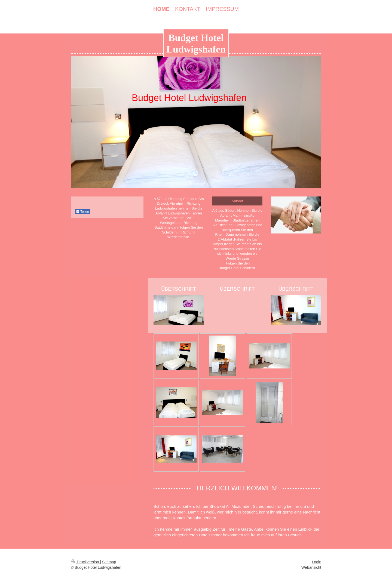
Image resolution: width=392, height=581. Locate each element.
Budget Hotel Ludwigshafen (196, 44)
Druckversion (85, 562)
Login (317, 562)
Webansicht (311, 567)
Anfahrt (237, 201)
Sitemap (109, 562)
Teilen (82, 212)
